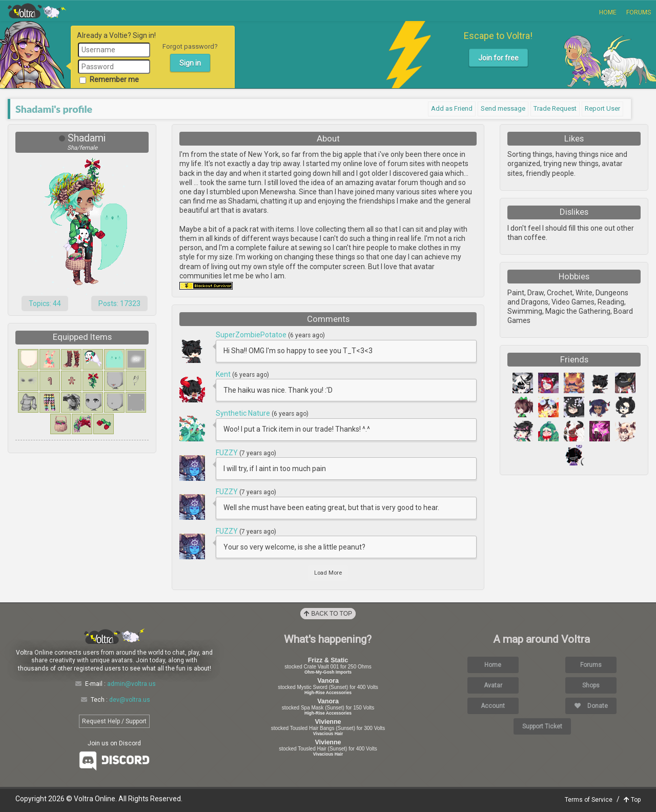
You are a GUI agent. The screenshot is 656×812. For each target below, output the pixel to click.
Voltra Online (37, 11)
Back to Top (328, 614)
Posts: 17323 (119, 303)
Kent (224, 374)
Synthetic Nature (244, 413)
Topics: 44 (45, 303)
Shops (591, 685)
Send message (503, 108)
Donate (591, 706)
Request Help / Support (114, 721)
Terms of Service (589, 800)
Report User (602, 108)
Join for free (498, 58)
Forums (639, 12)
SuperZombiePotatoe (252, 335)
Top (632, 800)
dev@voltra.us (130, 700)
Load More (328, 573)
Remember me (109, 79)
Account (493, 706)
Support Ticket (542, 726)
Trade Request (555, 108)
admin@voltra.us (131, 684)
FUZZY (228, 453)
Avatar (493, 685)
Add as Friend (452, 108)
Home (608, 12)
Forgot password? (190, 46)
